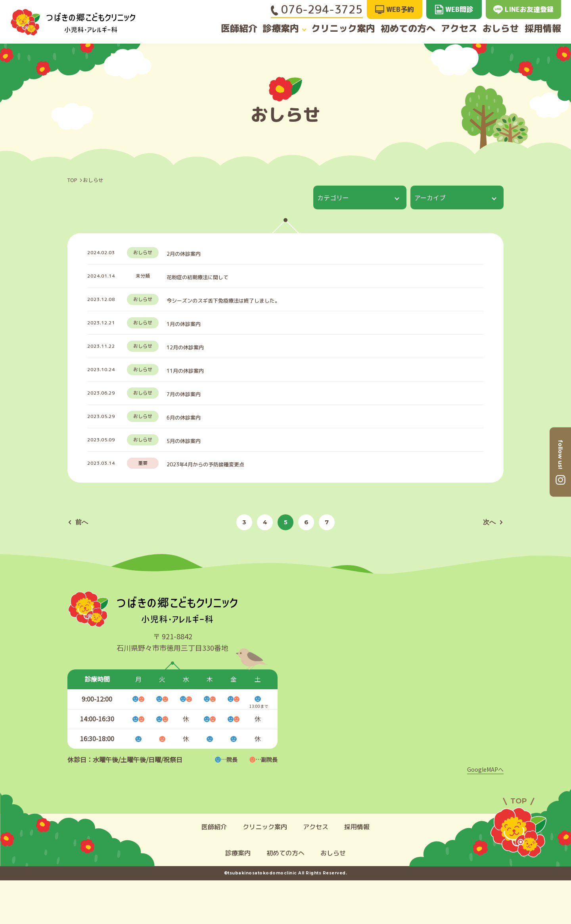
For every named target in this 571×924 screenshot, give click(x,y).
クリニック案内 (342, 29)
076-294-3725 (317, 9)
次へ (492, 566)
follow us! (560, 454)
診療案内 (280, 29)
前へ (79, 566)
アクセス (457, 29)
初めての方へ (404, 29)
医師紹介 (234, 29)
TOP (72, 180)
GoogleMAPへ (485, 813)
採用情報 (548, 29)
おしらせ (502, 29)
